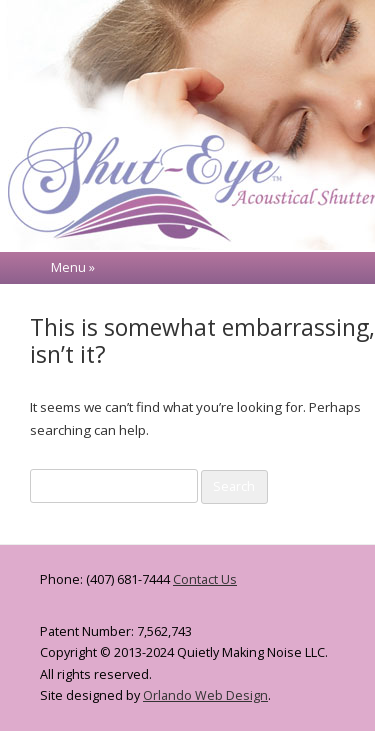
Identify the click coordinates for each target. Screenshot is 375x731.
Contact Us (205, 579)
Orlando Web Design (205, 695)
